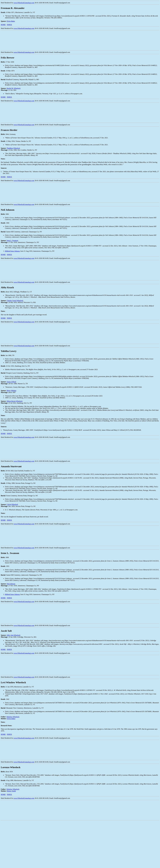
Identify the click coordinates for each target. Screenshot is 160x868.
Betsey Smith (11, 791)
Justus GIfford (11, 382)
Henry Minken (11, 391)
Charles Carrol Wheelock (15, 301)
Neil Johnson (11, 584)
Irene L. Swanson (12, 240)
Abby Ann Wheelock (13, 635)
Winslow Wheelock (13, 717)
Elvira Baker (11, 21)
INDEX (9, 25)
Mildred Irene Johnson (12, 251)
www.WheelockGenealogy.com (24, 3)
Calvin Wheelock (12, 504)
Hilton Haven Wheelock (15, 401)
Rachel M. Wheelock (14, 88)
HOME (3, 25)
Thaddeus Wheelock (13, 148)
